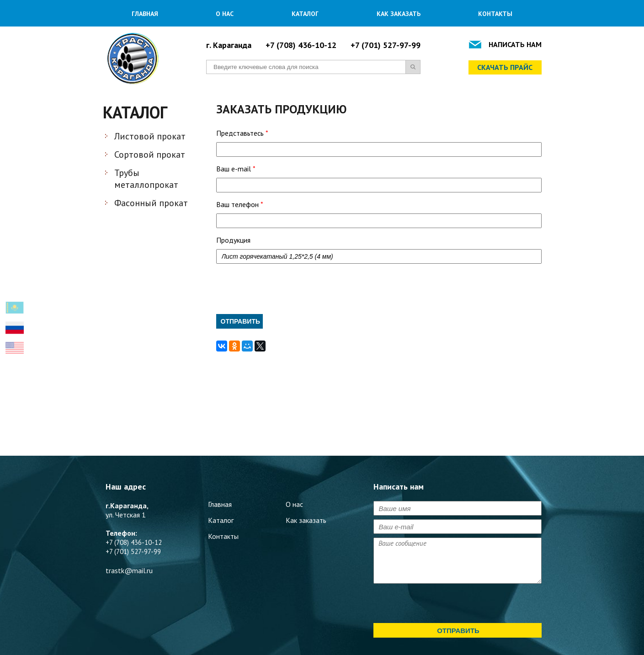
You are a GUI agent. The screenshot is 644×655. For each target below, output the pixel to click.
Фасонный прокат (151, 203)
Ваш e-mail (236, 169)
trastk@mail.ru (129, 570)
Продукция (233, 240)
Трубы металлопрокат (146, 179)
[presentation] (286, 289)
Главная (145, 14)
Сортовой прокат (150, 154)
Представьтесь (242, 133)
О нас (225, 14)
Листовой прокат (150, 136)
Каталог (305, 14)
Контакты (495, 14)
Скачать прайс (505, 67)
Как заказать (399, 14)
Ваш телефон (240, 204)
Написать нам (515, 44)
